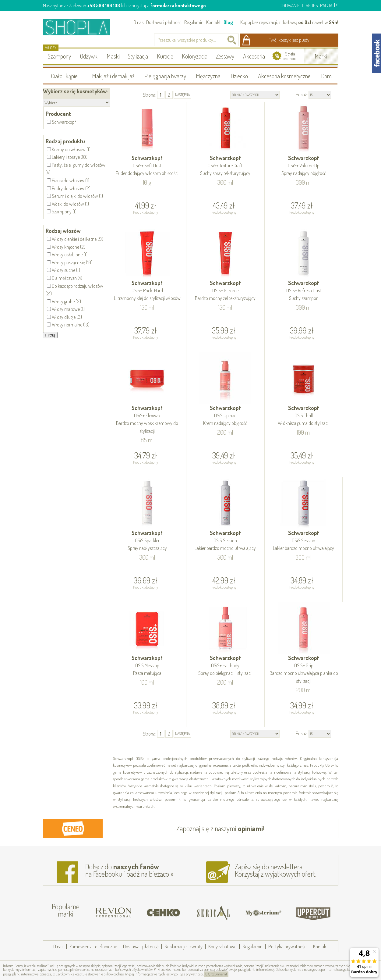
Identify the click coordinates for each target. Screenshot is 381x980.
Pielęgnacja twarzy (165, 76)
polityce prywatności (189, 974)
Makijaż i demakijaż (113, 76)
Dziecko (239, 76)
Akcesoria (254, 56)
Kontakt (213, 22)
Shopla (81, 27)
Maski (113, 56)
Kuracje (165, 56)
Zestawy (225, 56)
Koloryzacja (195, 56)
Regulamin (194, 22)
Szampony (59, 56)
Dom (326, 76)
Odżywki (89, 56)
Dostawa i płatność (164, 22)
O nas (138, 22)
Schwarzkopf (147, 166)
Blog (228, 22)
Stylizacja (138, 56)
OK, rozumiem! (216, 974)
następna (182, 95)
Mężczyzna (208, 76)
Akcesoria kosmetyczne (284, 76)
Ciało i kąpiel (65, 76)
